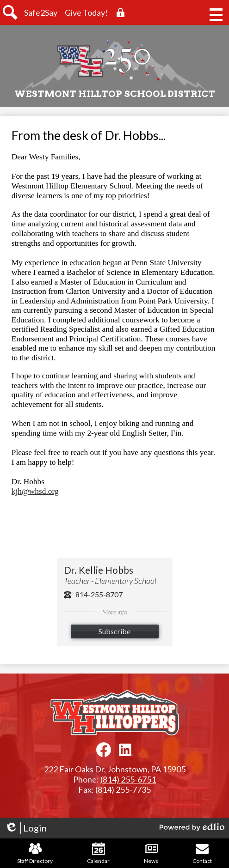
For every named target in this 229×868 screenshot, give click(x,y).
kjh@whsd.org (35, 491)
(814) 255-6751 (128, 779)
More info (115, 612)
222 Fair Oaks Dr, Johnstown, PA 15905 (115, 769)
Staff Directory (35, 853)
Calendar (98, 853)
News (151, 853)
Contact (202, 853)
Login (26, 828)
